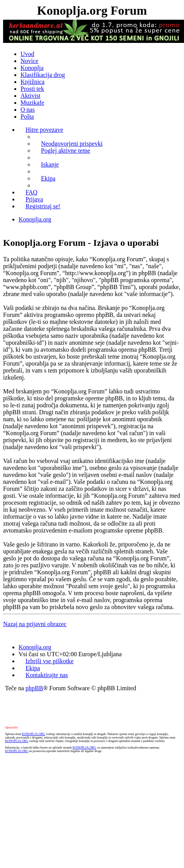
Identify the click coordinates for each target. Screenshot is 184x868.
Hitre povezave (44, 130)
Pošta (27, 117)
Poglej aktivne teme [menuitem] (66, 151)
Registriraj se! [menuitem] (43, 206)
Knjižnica (32, 82)
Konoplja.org (35, 219)
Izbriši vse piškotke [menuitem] (49, 661)
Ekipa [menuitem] (48, 178)
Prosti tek (32, 89)
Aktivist (31, 96)
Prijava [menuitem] (34, 199)
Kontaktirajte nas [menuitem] (47, 675)
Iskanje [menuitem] (50, 164)
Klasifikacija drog (43, 75)
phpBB (34, 688)
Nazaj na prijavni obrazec (35, 624)
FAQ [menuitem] (32, 192)
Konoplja (32, 68)
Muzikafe (32, 103)
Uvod (27, 54)
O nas (28, 110)
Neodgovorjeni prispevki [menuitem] (72, 144)
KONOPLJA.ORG (34, 734)
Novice (29, 61)
